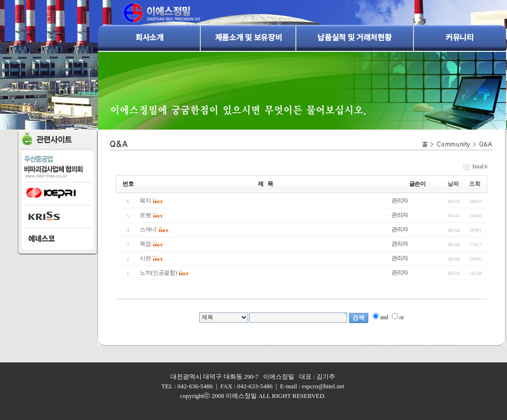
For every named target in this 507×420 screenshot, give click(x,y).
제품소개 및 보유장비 (248, 37)
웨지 (145, 201)
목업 (145, 244)
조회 (475, 184)
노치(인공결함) (158, 273)
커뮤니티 (460, 37)
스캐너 (148, 229)
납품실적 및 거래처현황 (354, 37)
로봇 (145, 215)
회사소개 (150, 37)
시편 (145, 258)
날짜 (453, 184)
